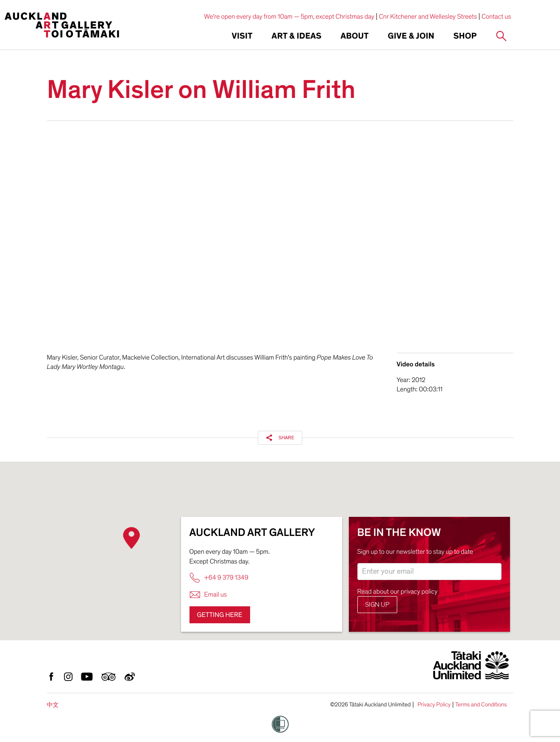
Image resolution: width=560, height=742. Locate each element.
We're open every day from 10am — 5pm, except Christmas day (289, 17)
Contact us (496, 17)
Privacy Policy (434, 705)
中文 (53, 705)
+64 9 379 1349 (219, 578)
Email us (208, 595)
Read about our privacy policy (398, 591)
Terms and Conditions (481, 705)
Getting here (220, 615)
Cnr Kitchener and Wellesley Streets (428, 17)
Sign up (377, 605)
